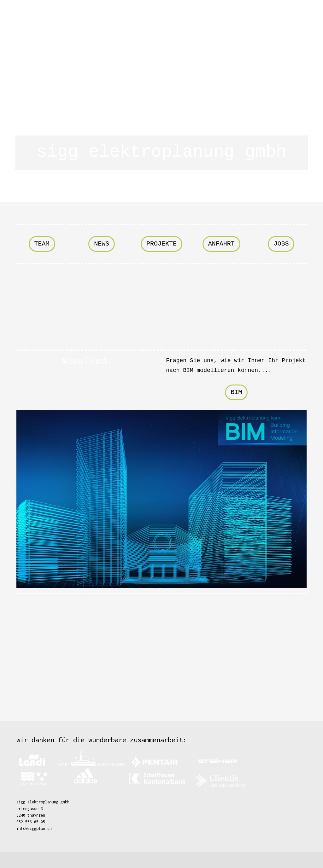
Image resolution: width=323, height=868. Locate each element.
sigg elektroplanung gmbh (161, 152)
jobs (281, 244)
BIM (236, 392)
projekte (161, 244)
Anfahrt (221, 244)
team (42, 244)
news (102, 244)
